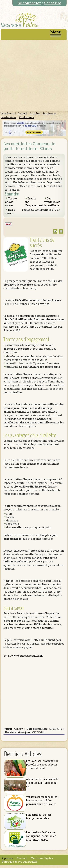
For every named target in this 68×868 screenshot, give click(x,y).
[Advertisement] (34, 75)
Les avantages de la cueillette (52, 202)
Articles (35, 113)
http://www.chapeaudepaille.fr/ (23, 656)
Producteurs (27, 117)
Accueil (22, 113)
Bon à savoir (10, 211)
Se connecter (29, 3)
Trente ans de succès (11, 202)
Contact (22, 858)
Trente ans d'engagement (26, 340)
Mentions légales (42, 858)
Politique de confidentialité (20, 862)
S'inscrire (53, 3)
